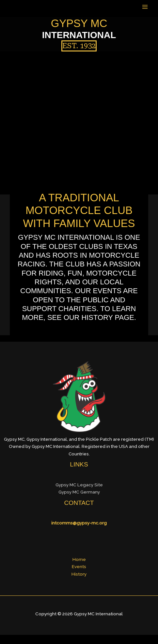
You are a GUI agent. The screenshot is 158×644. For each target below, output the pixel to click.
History (79, 574)
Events (79, 566)
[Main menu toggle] (145, 7)
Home (79, 559)
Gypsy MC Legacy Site (79, 485)
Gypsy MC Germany (79, 492)
